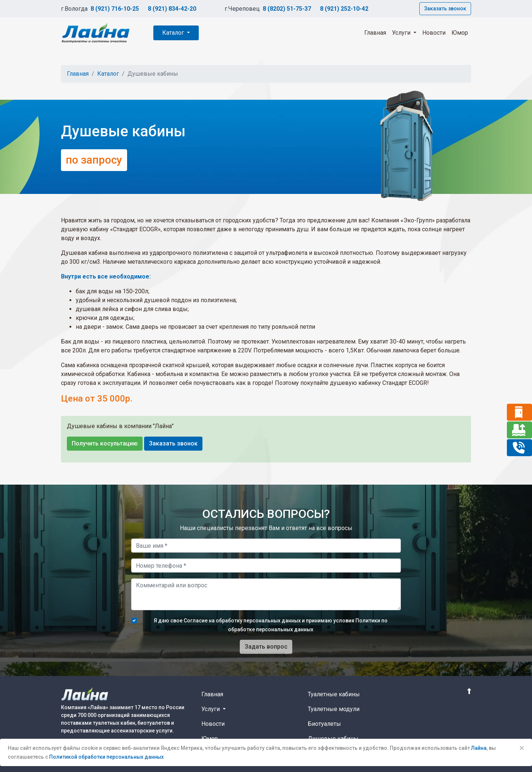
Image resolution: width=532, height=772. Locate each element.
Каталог (174, 33)
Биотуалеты (324, 724)
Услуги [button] (402, 33)
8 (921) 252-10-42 (344, 9)
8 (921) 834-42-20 (172, 9)
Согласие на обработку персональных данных (242, 621)
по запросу (94, 160)
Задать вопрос (266, 647)
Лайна (479, 748)
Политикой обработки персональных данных (106, 757)
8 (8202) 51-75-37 (287, 9)
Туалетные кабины (334, 694)
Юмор (460, 33)
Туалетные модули (334, 709)
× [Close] (522, 748)
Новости (434, 33)
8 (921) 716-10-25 (115, 9)
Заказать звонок (445, 8)
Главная (375, 33)
